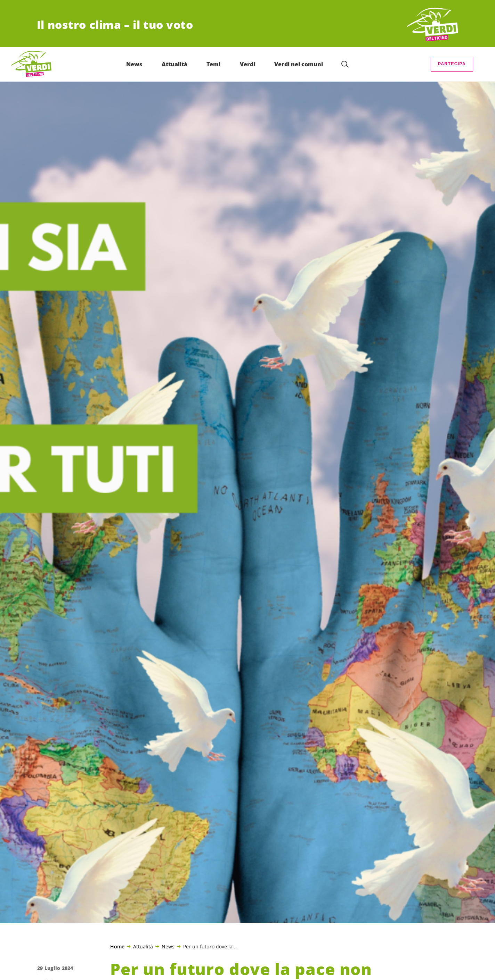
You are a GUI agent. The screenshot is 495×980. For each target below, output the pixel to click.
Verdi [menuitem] (247, 64)
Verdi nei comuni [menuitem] (299, 64)
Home (117, 947)
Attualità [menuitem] (175, 64)
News (168, 946)
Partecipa (452, 64)
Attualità (143, 946)
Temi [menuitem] (213, 64)
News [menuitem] (134, 64)
